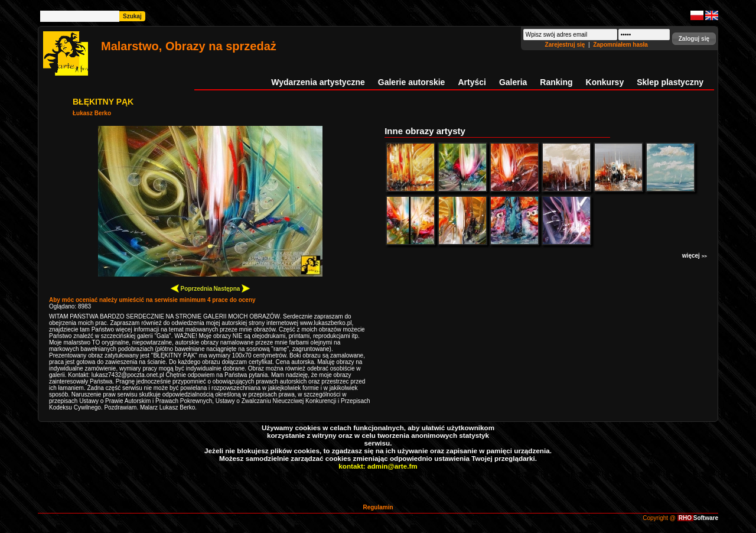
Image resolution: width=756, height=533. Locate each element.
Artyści (472, 82)
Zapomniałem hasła (620, 45)
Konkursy (605, 82)
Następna (232, 288)
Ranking (556, 82)
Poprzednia (192, 288)
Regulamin (378, 507)
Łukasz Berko (92, 113)
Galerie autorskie (412, 82)
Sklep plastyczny (670, 82)
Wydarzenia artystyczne (318, 82)
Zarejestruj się (566, 45)
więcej (695, 256)
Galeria (513, 82)
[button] (694, 39)
